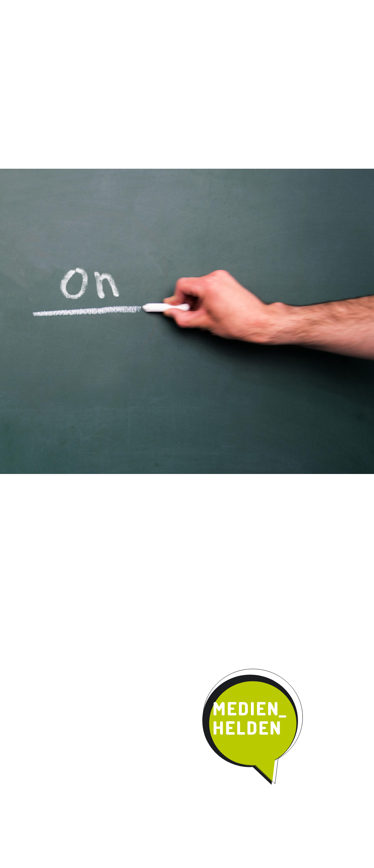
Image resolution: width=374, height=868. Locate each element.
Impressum (311, 7)
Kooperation (225, 60)
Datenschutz (347, 7)
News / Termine (272, 7)
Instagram (241, 7)
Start (26, 59)
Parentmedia (317, 60)
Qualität (129, 60)
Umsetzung (174, 60)
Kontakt (271, 60)
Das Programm (80, 60)
